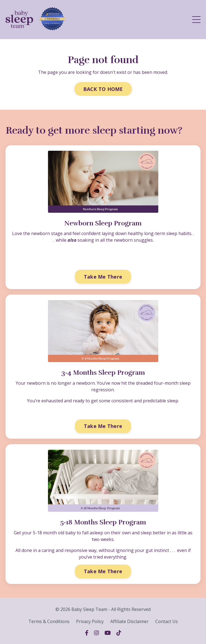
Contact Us (167, 621)
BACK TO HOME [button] (103, 89)
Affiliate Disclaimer (129, 621)
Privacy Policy (90, 621)
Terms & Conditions (49, 621)
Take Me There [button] (103, 277)
